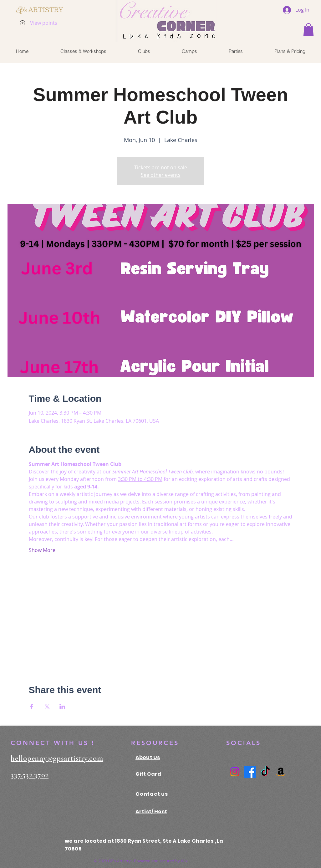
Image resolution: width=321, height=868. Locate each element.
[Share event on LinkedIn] (62, 707)
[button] (308, 30)
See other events (161, 175)
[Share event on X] (47, 707)
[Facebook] (250, 772)
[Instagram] (235, 772)
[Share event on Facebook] (32, 707)
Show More (42, 550)
